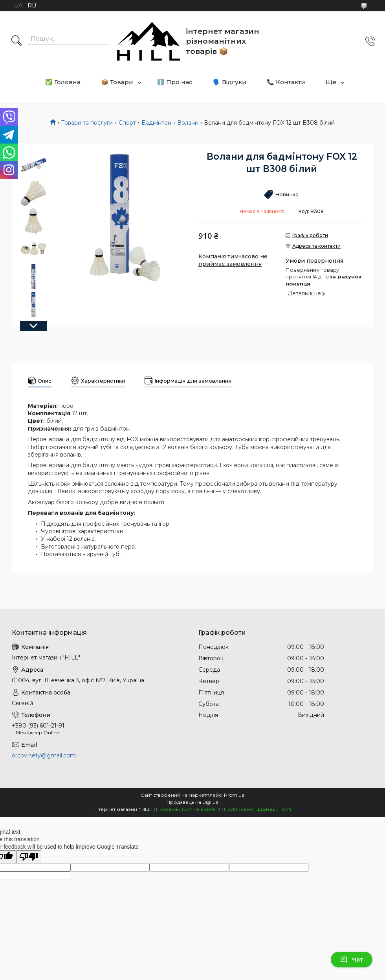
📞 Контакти (286, 82)
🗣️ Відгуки (230, 82)
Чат (352, 960)
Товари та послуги (87, 123)
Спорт (127, 123)
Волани (188, 123)
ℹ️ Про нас (175, 82)
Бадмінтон (156, 123)
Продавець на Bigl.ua (192, 802)
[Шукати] (16, 41)
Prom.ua (234, 795)
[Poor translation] (29, 857)
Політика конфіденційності (258, 809)
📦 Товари (117, 82)
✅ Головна (63, 82)
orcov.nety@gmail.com (44, 755)
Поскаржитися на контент (188, 809)
